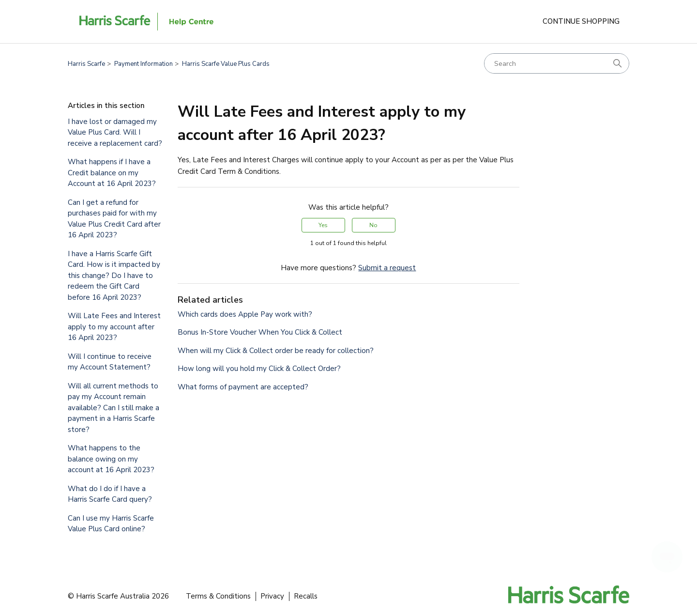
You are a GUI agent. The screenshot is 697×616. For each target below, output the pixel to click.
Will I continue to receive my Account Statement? (110, 362)
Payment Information (144, 64)
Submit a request (387, 268)
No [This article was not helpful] (373, 225)
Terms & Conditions (218, 596)
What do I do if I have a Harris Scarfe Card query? (110, 494)
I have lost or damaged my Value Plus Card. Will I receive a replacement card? (115, 132)
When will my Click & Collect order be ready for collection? (276, 351)
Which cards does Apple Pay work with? (245, 314)
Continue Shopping (581, 21)
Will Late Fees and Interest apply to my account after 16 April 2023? (114, 327)
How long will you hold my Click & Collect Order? (259, 369)
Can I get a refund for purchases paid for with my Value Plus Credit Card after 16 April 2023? (114, 219)
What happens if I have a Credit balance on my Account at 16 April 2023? (112, 173)
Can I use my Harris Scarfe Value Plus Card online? (111, 524)
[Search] (557, 63)
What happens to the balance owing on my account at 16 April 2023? (111, 459)
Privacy (272, 596)
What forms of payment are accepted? (243, 387)
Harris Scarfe (86, 64)
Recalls (306, 596)
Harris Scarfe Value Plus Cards (226, 64)
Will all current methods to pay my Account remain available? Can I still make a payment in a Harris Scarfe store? (114, 408)
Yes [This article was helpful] (323, 225)
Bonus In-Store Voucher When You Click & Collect (260, 332)
